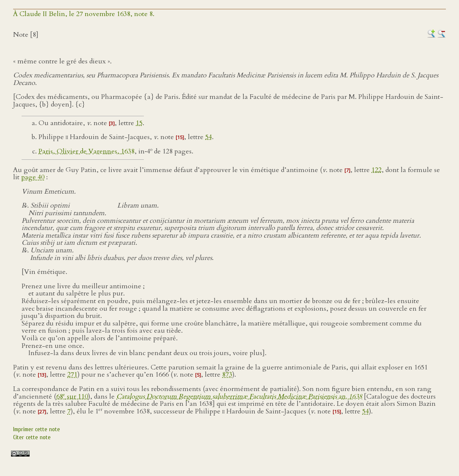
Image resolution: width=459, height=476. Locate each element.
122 (377, 170)
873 (227, 375)
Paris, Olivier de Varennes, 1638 (87, 151)
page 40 (33, 177)
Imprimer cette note (37, 429)
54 (209, 137)
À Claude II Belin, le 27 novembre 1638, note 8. (84, 14)
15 (139, 123)
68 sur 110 (72, 397)
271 (72, 375)
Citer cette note (32, 437)
